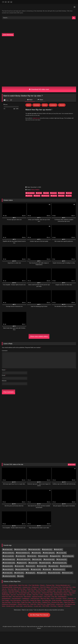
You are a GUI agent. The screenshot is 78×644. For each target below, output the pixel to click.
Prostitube (67, 606)
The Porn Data (21, 595)
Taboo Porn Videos (69, 602)
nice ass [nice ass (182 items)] (20, 566)
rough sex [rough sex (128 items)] (37, 569)
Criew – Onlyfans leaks (46, 595)
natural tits (61, 193)
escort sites (19, 606)
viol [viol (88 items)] (21, 576)
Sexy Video (31, 591)
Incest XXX (26, 600)
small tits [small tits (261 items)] (20, 573)
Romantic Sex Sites (63, 589)
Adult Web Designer (14, 591)
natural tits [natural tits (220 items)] (8, 566)
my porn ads (37, 606)
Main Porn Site (68, 595)
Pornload (70, 599)
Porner (65, 599)
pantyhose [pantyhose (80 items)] (54, 566)
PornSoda (58, 599)
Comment (5, 351)
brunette (46, 193)
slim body (61, 196)
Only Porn (35, 595)
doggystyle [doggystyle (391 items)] (56, 556)
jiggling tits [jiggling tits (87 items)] (22, 563)
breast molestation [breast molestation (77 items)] (24, 553)
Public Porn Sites (32, 589)
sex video (60, 591)
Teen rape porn (30, 193)
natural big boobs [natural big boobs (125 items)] (60, 563)
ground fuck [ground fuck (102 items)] (50, 559)
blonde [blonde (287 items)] (59, 549)
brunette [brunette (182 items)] (37, 553)
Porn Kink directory (16, 600)
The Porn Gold (58, 595)
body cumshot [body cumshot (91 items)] (9, 553)
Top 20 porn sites (36, 593)
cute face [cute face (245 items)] (21, 556)
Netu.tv (29, 105)
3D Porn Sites (22, 589)
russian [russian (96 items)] (48, 569)
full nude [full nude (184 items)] (38, 559)
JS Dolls (29, 595)
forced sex (53, 193)
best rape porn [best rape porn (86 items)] (35, 549)
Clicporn (42, 585)
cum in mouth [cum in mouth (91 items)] (9, 556)
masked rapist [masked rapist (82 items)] (46, 563)
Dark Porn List (13, 593)
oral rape (69, 193)
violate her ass (36, 118)
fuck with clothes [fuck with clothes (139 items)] (24, 559)
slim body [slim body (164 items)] (8, 573)
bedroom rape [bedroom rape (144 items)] (21, 549)
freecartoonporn (16, 599)
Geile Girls (33, 604)
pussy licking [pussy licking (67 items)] (9, 569)
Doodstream (53, 105)
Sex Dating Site (46, 600)
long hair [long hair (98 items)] (34, 563)
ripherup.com (45, 196)
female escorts (11, 606)
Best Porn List (42, 604)
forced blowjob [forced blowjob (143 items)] (9, 559)
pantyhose (37, 196)
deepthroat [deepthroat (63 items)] (44, 556)
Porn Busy (53, 606)
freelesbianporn (6, 599)
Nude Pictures (51, 604)
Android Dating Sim (68, 600)
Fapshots (60, 606)
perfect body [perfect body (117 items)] (66, 566)
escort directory (28, 606)
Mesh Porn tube (23, 585)
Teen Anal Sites (12, 589)
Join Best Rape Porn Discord (39, 615)
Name (4, 370)
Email (4, 375)
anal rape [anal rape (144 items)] (8, 549)
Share (40, 100)
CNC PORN (46, 606)
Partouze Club (50, 585)
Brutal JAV (24, 591)
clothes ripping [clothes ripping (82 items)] (49, 553)
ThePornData (6, 595)
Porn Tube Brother (34, 585)
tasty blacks (67, 591)
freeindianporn (62, 597)
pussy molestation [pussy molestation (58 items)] (23, 569)
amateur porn (60, 604)
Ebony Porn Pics (41, 591)
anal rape (39, 193)
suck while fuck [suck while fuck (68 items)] (55, 573)
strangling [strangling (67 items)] (31, 573)
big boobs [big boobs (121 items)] (48, 549)
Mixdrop (45, 105)
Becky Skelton (35, 190)
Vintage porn (35, 587)
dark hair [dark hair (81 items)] (33, 556)
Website (4, 381)
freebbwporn (26, 599)
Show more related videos (39, 336)
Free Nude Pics (67, 587)
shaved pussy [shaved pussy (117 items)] (60, 569)
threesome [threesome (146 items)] (68, 573)
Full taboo (5, 585)
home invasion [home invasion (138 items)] (9, 563)
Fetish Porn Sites (7, 597)
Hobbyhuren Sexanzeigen (9, 604)
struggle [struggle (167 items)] (42, 573)
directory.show (13, 585)
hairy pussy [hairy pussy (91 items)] (62, 559)
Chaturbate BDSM (7, 587)
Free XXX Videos (45, 587)
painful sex (29, 196)
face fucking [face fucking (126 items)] (69, 556)
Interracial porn (35, 599)
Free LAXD (47, 597)
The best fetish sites (24, 593)
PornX (53, 599)
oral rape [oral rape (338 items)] (42, 566)
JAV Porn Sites (42, 589)
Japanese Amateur (37, 597)
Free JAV (54, 597)
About (30, 100)
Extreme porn (17, 587)
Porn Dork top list (18, 597)
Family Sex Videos (35, 600)
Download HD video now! (39, 89)
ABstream (62, 105)
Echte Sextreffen (57, 600)
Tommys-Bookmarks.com (63, 585)
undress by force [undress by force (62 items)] (10, 576)
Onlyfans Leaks (51, 591)
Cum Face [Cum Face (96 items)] (62, 553)
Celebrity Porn (52, 589)
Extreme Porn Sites (47, 593)
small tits (69, 196)
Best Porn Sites (45, 599)
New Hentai (27, 597)
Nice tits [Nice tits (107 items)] (31, 566)
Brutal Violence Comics (61, 593)
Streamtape (37, 105)
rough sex (54, 196)
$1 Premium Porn (56, 587)
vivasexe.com (26, 587)
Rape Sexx (72, 593)
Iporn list (13, 595)
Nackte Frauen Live (23, 604)
